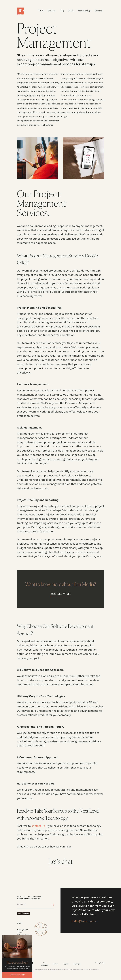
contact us (38, 826)
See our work (60, 594)
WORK (66, 964)
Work (41, 11)
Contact (98, 11)
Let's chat (60, 862)
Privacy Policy (100, 963)
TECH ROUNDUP (45, 964)
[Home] (24, 11)
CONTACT (77, 964)
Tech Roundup (84, 11)
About (71, 11)
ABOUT (56, 964)
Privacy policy (23, 969)
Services (52, 11)
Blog (62, 11)
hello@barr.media (84, 921)
